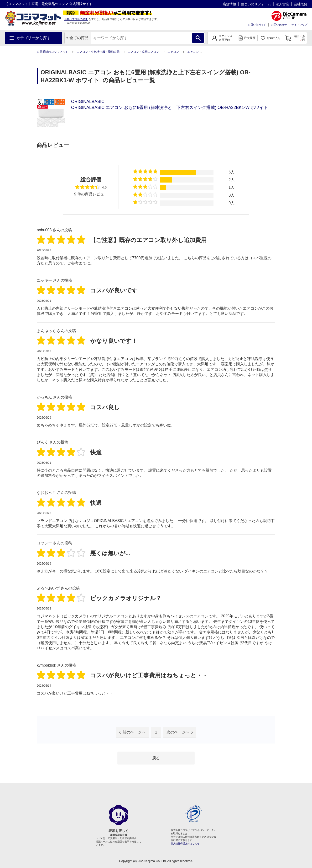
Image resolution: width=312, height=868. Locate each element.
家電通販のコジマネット (52, 52)
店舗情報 (229, 4)
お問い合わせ (279, 25)
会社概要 (301, 4)
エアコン (173, 52)
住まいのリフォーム (256, 4)
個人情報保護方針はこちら (185, 844)
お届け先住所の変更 (76, 19)
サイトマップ (299, 25)
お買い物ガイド (257, 25)
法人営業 (282, 4)
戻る (156, 758)
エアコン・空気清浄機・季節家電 (98, 52)
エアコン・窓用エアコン (143, 52)
